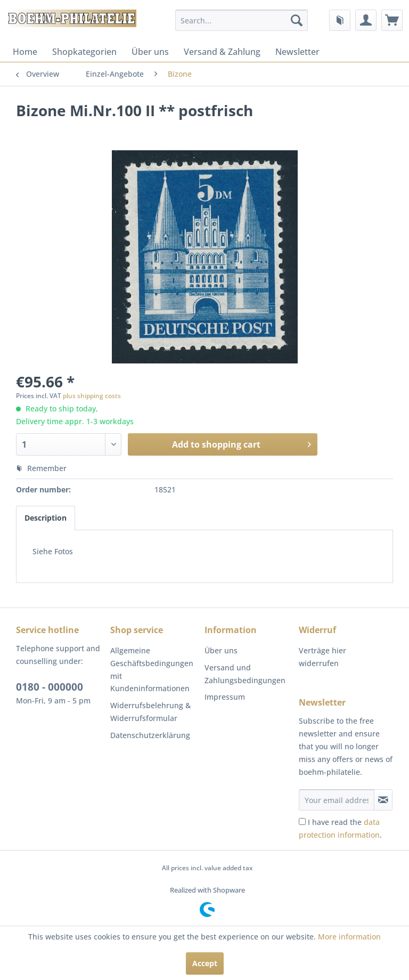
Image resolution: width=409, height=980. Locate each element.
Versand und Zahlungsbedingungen (245, 674)
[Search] (297, 20)
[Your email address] (337, 800)
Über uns (150, 52)
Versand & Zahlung (222, 52)
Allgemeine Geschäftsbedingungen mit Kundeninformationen (152, 669)
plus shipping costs (92, 396)
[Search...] (242, 20)
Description (46, 518)
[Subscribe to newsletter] (383, 800)
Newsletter (297, 52)
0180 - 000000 (50, 687)
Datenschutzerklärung (150, 735)
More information (349, 937)
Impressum (225, 697)
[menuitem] (242, 20)
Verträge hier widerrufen (322, 657)
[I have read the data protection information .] (302, 821)
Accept (205, 963)
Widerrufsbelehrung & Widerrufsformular (150, 712)
